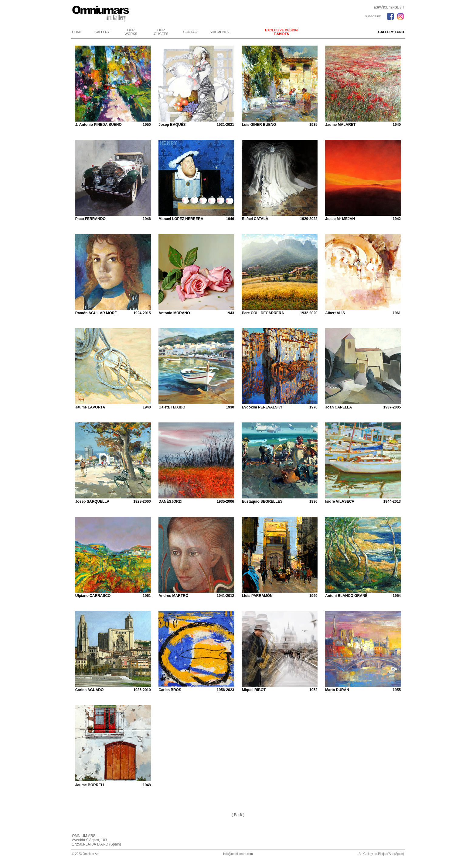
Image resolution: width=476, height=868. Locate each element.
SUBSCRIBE (373, 16)
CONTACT (191, 32)
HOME (77, 32)
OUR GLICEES (161, 32)
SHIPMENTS (219, 32)
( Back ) (238, 815)
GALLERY (102, 32)
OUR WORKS (131, 32)
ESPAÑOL (381, 7)
